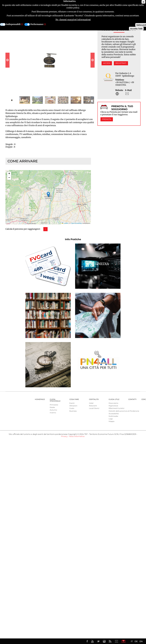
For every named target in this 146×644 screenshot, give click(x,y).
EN (141, 641)
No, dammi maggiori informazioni (73, 20)
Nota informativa (77, 436)
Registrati (121, 63)
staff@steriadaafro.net (127, 94)
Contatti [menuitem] (132, 399)
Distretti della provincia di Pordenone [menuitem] (124, 411)
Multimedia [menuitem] (113, 416)
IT (132, 641)
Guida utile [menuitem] (114, 399)
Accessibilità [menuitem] (114, 414)
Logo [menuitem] (111, 419)
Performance (37, 24)
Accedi (107, 63)
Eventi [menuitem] (72, 403)
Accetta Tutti (136, 29)
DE (136, 641)
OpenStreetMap (76, 223)
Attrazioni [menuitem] (73, 406)
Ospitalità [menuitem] (94, 399)
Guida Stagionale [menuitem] (55, 400)
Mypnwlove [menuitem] (113, 406)
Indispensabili (13, 24)
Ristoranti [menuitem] (93, 406)
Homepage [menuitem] (40, 399)
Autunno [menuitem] (53, 410)
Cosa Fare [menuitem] (74, 399)
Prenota (107, 119)
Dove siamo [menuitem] (113, 403)
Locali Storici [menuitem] (94, 408)
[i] (22, 24)
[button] (48, 194)
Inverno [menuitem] (53, 413)
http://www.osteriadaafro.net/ (117, 94)
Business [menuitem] (73, 411)
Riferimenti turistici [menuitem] (116, 408)
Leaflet (65, 223)
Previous (7, 60)
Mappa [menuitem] (112, 421)
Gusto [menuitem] (72, 408)
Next (93, 60)
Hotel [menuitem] (91, 403)
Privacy (64, 436)
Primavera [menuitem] (54, 405)
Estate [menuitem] (52, 407)
